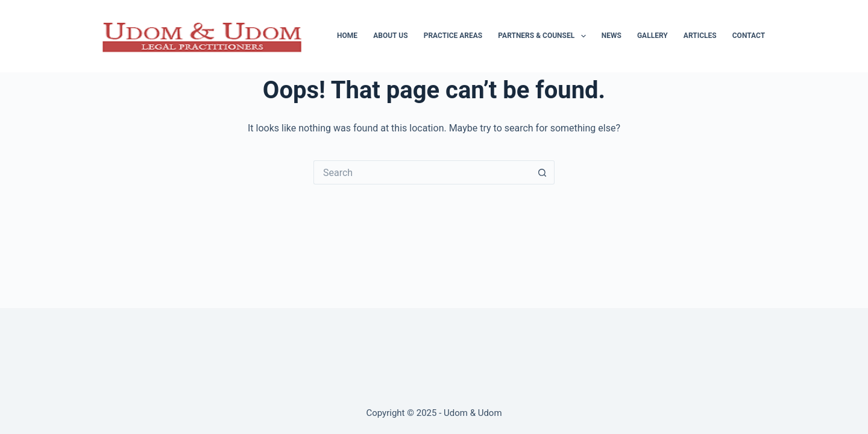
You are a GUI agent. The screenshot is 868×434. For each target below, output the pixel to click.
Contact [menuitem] (749, 36)
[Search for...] (422, 172)
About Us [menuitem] (390, 36)
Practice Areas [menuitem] (453, 36)
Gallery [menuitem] (653, 36)
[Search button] (542, 172)
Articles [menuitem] (700, 36)
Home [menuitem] (347, 36)
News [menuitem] (612, 36)
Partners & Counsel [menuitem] (544, 36)
